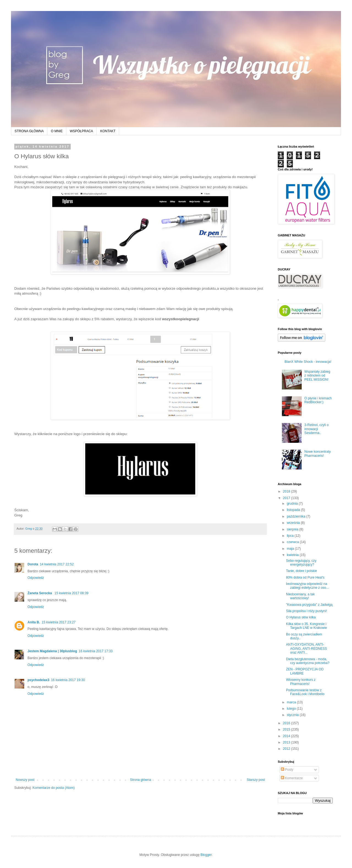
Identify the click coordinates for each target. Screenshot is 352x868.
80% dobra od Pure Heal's (305, 577)
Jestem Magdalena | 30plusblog (52, 651)
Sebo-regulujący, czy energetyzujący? (301, 563)
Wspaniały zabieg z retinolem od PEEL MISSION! (317, 376)
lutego (292, 709)
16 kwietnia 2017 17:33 (96, 651)
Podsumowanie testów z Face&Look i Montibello (305, 692)
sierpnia (293, 529)
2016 (287, 723)
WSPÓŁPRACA (82, 131)
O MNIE (57, 131)
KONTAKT (108, 131)
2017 (287, 498)
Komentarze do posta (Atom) (53, 788)
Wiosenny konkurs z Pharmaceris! (301, 682)
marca (292, 702)
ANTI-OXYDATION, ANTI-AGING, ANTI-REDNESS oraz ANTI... (306, 649)
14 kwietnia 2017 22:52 (57, 564)
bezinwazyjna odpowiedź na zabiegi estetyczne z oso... (307, 586)
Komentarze (292, 778)
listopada (294, 510)
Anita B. (34, 622)
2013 (287, 742)
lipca (291, 536)
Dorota (33, 564)
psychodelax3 (38, 680)
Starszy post (256, 780)
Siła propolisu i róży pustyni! (306, 611)
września (294, 523)
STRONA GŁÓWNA (29, 131)
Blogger (206, 855)
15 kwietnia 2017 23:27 (58, 622)
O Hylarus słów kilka (301, 617)
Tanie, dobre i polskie (302, 571)
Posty (287, 770)
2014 (287, 736)
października (297, 516)
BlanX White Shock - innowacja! (308, 362)
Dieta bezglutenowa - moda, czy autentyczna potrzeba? (308, 661)
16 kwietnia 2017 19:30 (68, 680)
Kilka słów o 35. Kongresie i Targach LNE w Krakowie (306, 626)
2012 (287, 749)
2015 (287, 729)
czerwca (293, 542)
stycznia (293, 715)
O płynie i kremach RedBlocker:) (318, 400)
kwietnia (293, 555)
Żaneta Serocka (40, 593)
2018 (287, 491)
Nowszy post (25, 780)
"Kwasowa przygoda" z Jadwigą (309, 605)
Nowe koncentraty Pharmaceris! (318, 454)
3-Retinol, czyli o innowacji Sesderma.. (317, 429)
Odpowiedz (36, 578)
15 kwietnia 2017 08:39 (71, 593)
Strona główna (141, 780)
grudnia (293, 504)
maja (291, 549)
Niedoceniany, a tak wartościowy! (300, 596)
